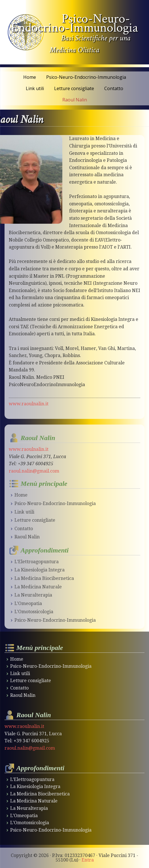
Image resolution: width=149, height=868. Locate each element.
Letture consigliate (35, 520)
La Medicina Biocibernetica (44, 578)
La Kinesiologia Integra (40, 570)
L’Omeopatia (28, 603)
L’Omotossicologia (34, 612)
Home (21, 495)
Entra (88, 860)
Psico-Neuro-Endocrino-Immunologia (74, 23)
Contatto (24, 529)
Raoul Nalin (27, 537)
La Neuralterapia (33, 595)
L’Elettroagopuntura (37, 562)
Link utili (24, 512)
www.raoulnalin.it (29, 404)
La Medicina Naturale (38, 587)
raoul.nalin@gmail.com (34, 471)
